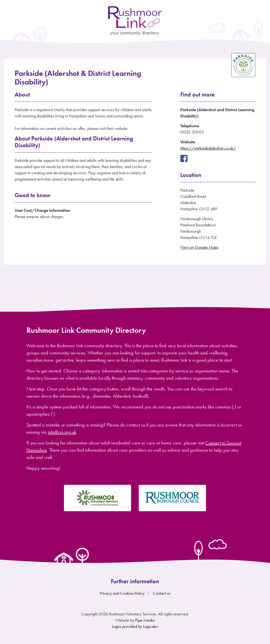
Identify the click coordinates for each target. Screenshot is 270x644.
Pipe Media (145, 620)
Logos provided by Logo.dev (135, 626)
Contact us (162, 593)
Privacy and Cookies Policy (122, 593)
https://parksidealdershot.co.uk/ (208, 148)
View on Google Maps (199, 247)
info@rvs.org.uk (62, 432)
